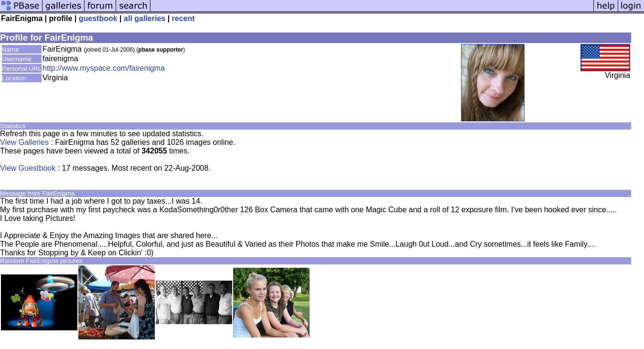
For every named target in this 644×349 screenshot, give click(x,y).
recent (183, 18)
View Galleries (24, 142)
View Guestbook (28, 168)
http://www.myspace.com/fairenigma (104, 68)
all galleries (145, 18)
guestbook (98, 18)
